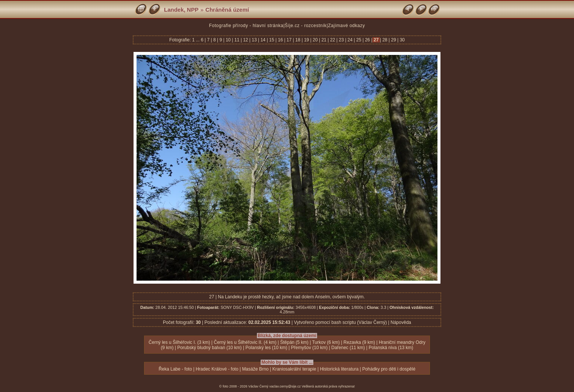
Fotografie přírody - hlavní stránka (246, 26)
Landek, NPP (181, 10)
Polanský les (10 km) (266, 348)
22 (333, 40)
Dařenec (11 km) (348, 348)
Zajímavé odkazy (346, 26)
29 (393, 40)
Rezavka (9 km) (359, 342)
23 (341, 40)
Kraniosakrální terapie (294, 369)
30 (402, 40)
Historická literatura (339, 369)
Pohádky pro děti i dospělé (389, 369)
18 (298, 40)
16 (280, 40)
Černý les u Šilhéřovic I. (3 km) (179, 342)
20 (315, 40)
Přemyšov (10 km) (309, 348)
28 (385, 40)
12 (246, 40)
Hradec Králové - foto (217, 369)
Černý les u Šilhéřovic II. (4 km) (245, 342)
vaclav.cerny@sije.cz (285, 386)
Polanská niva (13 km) (391, 348)
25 (359, 40)
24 (350, 40)
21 (324, 40)
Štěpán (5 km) (294, 342)
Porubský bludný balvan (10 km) (209, 348)
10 (228, 40)
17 (289, 40)
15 (272, 40)
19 (307, 40)
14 (263, 40)
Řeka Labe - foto (175, 369)
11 (237, 40)
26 (367, 40)
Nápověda (401, 322)
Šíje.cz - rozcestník (306, 26)
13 (254, 40)
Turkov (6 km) (326, 342)
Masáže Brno (255, 369)
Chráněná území (227, 10)
